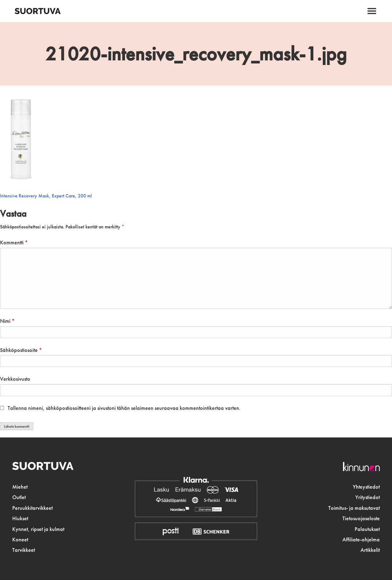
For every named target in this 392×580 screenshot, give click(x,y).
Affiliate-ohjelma (361, 540)
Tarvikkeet (24, 550)
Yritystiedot (367, 497)
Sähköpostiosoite (21, 350)
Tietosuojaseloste (361, 518)
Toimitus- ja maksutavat (354, 508)
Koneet (20, 540)
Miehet (20, 487)
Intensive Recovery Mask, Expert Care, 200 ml (46, 196)
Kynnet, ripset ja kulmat (38, 529)
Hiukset (20, 518)
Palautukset (367, 529)
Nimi (7, 321)
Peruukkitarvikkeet (32, 508)
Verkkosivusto (15, 379)
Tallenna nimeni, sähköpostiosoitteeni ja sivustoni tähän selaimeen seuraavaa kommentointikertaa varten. (124, 408)
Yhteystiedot (366, 487)
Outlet (19, 497)
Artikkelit (370, 550)
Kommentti (14, 242)
